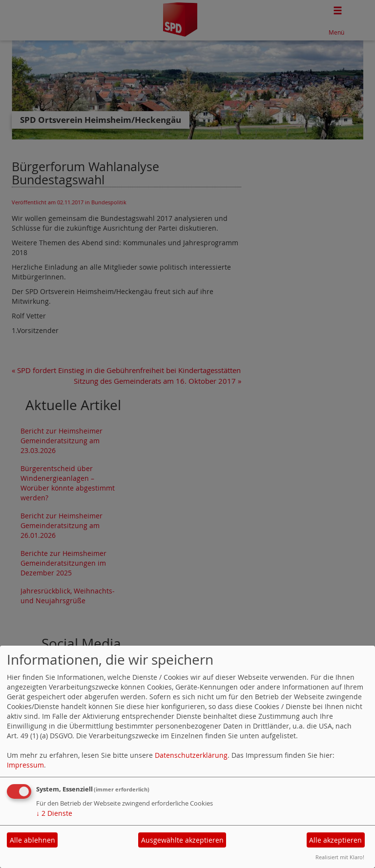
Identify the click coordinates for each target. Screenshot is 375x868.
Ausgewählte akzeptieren (182, 840)
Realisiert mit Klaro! (340, 857)
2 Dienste (54, 813)
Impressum (25, 765)
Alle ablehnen (32, 840)
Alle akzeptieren (335, 840)
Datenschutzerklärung (191, 755)
